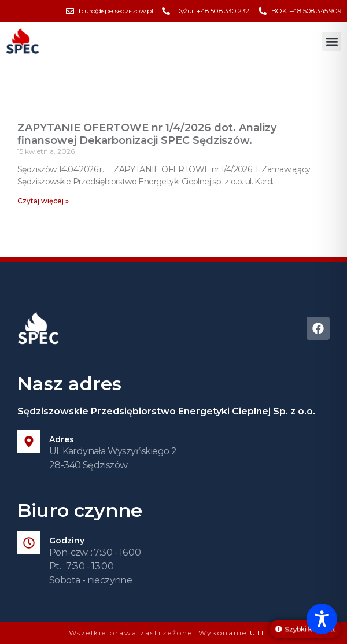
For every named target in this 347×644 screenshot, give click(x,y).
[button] (332, 41)
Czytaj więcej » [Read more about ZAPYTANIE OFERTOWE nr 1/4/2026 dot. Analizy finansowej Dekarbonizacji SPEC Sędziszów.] (43, 201)
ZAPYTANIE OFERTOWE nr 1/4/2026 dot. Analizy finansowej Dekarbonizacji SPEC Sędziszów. (147, 134)
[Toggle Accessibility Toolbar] (322, 619)
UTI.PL (264, 633)
